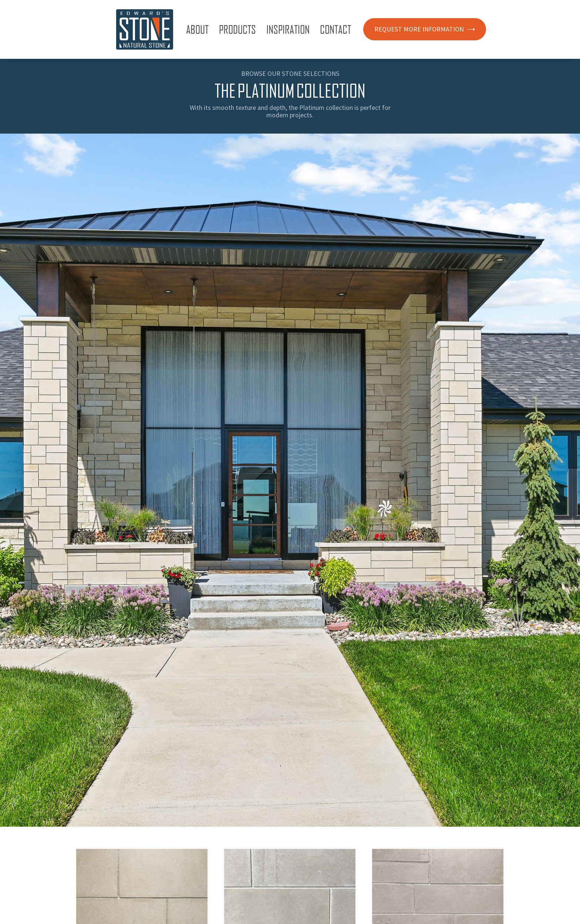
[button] (199, 29)
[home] (145, 29)
